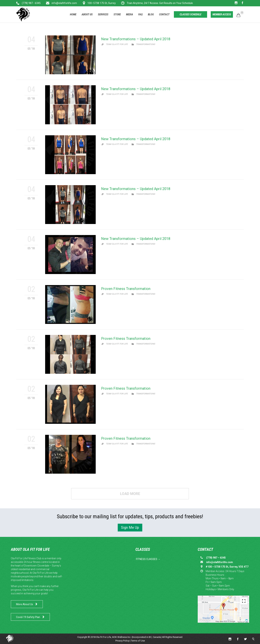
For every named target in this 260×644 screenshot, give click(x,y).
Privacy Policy (122, 641)
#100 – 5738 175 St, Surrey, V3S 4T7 (227, 567)
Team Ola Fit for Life (117, 44)
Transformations (146, 44)
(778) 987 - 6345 (31, 3)
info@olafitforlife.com (64, 3)
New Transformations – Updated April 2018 (136, 39)
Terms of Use (138, 641)
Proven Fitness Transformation (126, 289)
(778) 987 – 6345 (216, 558)
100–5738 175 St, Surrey (102, 3)
